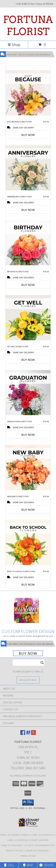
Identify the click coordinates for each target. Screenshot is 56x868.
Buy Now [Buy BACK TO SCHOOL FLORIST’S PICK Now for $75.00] (28, 585)
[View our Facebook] (23, 734)
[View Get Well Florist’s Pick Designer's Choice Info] (28, 318)
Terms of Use (28, 856)
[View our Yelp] (33, 734)
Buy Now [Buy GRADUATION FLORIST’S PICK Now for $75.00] (28, 435)
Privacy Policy (15, 851)
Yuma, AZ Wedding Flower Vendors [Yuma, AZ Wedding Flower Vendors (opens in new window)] (28, 840)
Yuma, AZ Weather (11, 845)
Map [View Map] (28, 865)
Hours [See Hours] (47, 865)
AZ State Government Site (40, 845)
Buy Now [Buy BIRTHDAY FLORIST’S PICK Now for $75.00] (28, 285)
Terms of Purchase (37, 851)
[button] (28, 803)
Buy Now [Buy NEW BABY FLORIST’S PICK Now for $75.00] (28, 510)
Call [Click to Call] (9, 865)
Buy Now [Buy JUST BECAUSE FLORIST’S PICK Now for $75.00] (28, 135)
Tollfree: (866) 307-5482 (28, 768)
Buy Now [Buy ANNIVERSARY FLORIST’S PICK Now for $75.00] (28, 210)
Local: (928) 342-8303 (28, 763)
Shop (14, 45)
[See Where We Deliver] (28, 680)
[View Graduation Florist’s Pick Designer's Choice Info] (28, 393)
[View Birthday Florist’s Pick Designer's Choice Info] (28, 243)
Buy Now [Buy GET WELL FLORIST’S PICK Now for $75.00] (28, 360)
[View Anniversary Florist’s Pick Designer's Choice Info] (28, 168)
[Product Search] (29, 663)
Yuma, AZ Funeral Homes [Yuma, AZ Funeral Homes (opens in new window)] (14, 835)
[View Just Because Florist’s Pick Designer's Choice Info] (28, 93)
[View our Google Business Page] (28, 734)
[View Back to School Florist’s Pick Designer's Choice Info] (28, 543)
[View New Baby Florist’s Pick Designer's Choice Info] (28, 468)
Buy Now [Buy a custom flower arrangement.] (28, 653)
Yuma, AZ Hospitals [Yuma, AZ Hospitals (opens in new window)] (43, 835)
